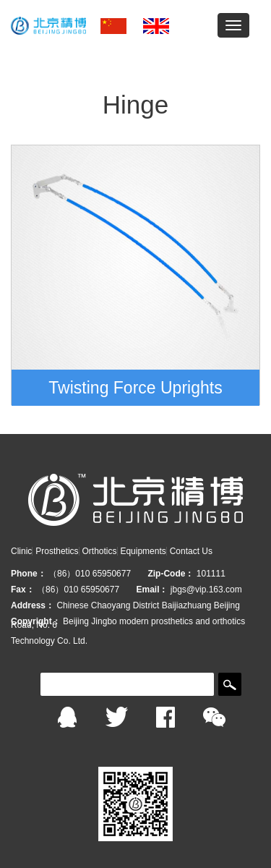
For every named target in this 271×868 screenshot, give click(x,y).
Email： (152, 590)
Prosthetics (57, 551)
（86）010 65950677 (91, 574)
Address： (33, 605)
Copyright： (36, 621)
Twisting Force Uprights (135, 388)
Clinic (21, 551)
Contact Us (191, 551)
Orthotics (99, 551)
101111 (211, 574)
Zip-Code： (171, 574)
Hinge (135, 105)
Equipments (143, 551)
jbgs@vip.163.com (206, 590)
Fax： (23, 590)
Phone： (29, 574)
